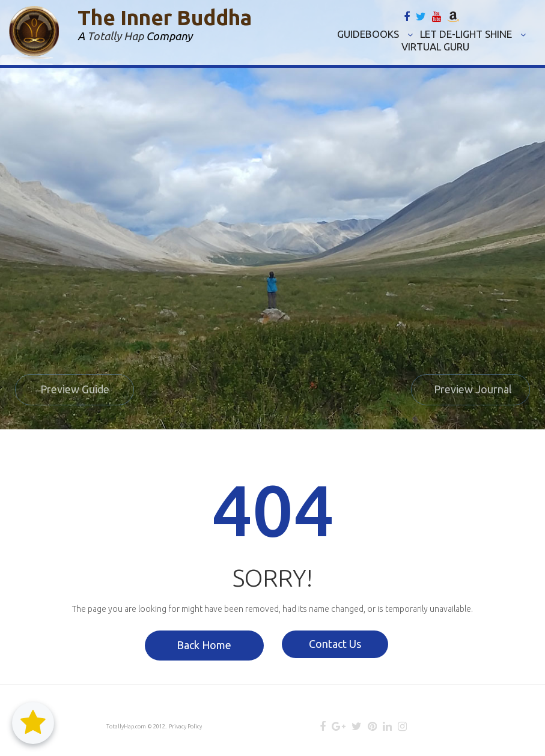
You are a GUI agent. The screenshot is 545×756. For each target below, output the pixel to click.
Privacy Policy (185, 727)
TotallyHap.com (126, 727)
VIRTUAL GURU (435, 47)
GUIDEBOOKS (375, 34)
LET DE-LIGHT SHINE (473, 34)
